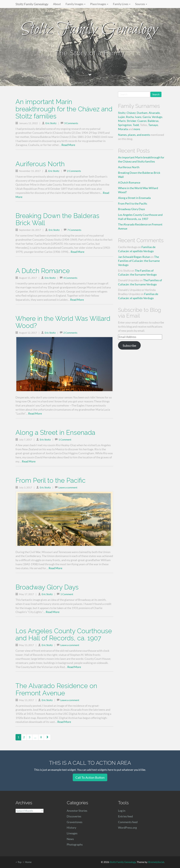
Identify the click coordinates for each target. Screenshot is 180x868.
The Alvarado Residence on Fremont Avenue (56, 689)
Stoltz (122, 113)
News (70, 839)
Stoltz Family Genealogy (32, 4)
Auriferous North (40, 164)
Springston (125, 125)
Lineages (72, 833)
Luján (121, 117)
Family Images (76, 4)
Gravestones (75, 822)
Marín (122, 121)
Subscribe (129, 345)
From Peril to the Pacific (51, 480)
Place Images (99, 4)
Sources (141, 4)
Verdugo (157, 117)
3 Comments (71, 123)
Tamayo (153, 125)
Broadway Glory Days (47, 587)
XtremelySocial (156, 862)
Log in (122, 811)
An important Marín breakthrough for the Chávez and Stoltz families (64, 109)
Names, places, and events (134, 135)
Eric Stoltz (51, 123)
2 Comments (74, 171)
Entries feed (125, 816)
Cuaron (142, 121)
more (137, 129)
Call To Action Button (90, 777)
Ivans (138, 117)
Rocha (130, 117)
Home (28, 862)
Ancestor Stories (77, 811)
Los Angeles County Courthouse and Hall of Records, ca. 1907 (64, 634)
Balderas (153, 121)
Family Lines (122, 4)
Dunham (142, 113)
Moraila (123, 129)
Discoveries (74, 816)
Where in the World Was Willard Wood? (63, 322)
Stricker (132, 121)
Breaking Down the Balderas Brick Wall (57, 219)
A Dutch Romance (43, 271)
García (147, 117)
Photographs (75, 844)
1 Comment (65, 439)
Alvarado (154, 113)
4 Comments (70, 278)
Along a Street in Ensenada (55, 432)
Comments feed (128, 822)
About (57, 4)
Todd (136, 125)
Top (19, 862)
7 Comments (74, 230)
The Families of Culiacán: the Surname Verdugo (139, 261)
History (71, 828)
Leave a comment (68, 487)
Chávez (131, 113)
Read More (68, 145)
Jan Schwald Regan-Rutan (134, 257)
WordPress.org (127, 828)
